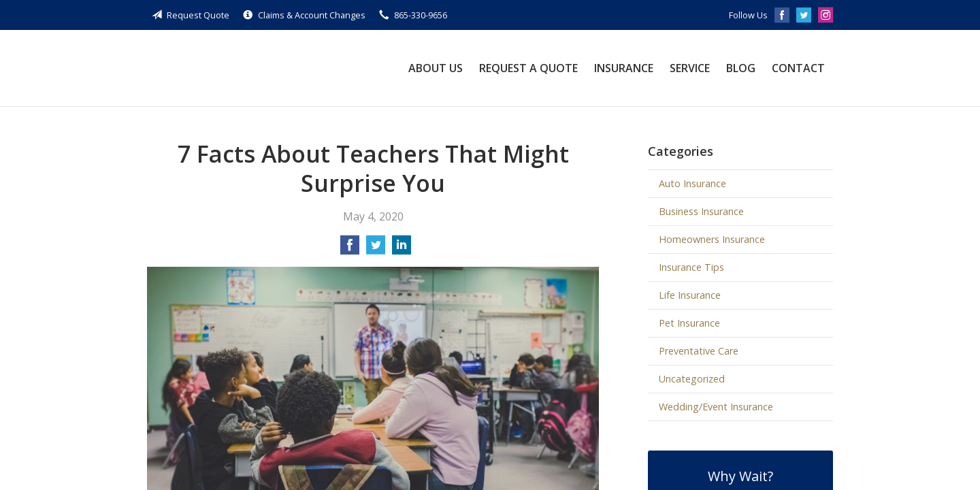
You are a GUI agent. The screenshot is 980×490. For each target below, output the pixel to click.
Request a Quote (528, 68)
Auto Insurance (692, 183)
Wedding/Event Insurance (716, 407)
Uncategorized (692, 379)
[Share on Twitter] (376, 249)
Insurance (624, 68)
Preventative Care (699, 351)
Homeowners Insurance (712, 239)
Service (690, 68)
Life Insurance (690, 295)
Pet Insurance (689, 323)
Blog (741, 68)
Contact (798, 68)
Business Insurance (701, 211)
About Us (436, 68)
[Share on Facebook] (350, 249)
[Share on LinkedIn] (402, 249)
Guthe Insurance (261, 68)
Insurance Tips (691, 267)
